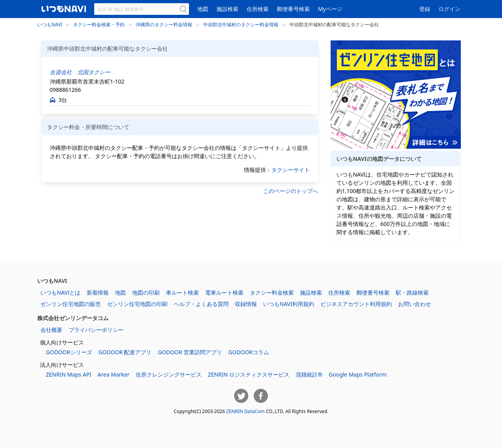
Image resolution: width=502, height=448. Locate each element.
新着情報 (98, 292)
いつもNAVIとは (60, 292)
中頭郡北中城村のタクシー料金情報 (241, 24)
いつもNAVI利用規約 (289, 304)
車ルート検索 (182, 292)
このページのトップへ (291, 191)
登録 (425, 9)
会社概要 (51, 330)
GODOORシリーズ (69, 352)
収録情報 (246, 304)
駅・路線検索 (412, 292)
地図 (203, 9)
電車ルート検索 (224, 292)
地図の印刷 (146, 292)
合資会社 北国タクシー (80, 72)
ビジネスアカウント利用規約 (356, 304)
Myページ (330, 9)
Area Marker (114, 374)
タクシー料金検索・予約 (99, 24)
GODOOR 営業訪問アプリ (190, 352)
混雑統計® (309, 374)
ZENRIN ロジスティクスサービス (249, 374)
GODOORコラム (249, 352)
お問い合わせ (415, 304)
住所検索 (258, 9)
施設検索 (227, 9)
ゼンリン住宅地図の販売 (71, 304)
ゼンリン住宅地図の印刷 (137, 304)
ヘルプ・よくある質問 (201, 304)
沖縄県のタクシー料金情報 (164, 24)
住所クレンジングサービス (169, 374)
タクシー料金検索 (272, 292)
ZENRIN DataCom (246, 411)
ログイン (449, 9)
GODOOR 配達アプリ (125, 352)
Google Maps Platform (358, 374)
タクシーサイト (291, 170)
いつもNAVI (50, 24)
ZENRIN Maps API (69, 374)
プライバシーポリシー (96, 330)
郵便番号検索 (293, 9)
